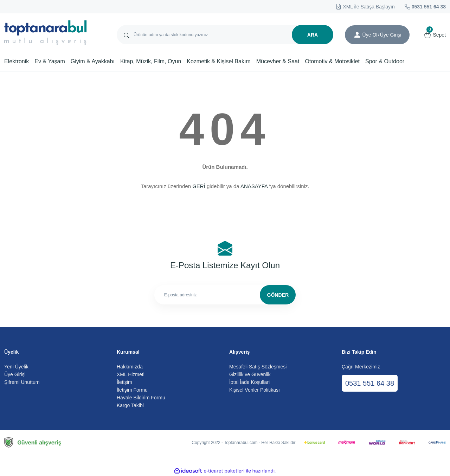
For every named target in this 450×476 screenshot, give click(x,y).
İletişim (124, 382)
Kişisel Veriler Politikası (255, 390)
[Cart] (435, 35)
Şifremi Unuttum (22, 382)
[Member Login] (357, 35)
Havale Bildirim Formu (141, 398)
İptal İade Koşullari (249, 382)
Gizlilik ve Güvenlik (250, 374)
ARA (313, 35)
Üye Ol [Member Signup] (370, 35)
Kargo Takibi (130, 405)
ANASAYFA (254, 186)
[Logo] (46, 33)
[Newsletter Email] (225, 295)
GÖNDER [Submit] (278, 295)
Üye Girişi (15, 374)
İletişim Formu (132, 390)
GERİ (199, 186)
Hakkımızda (130, 367)
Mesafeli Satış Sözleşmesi (258, 367)
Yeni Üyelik (16, 367)
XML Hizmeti (131, 374)
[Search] (225, 35)
